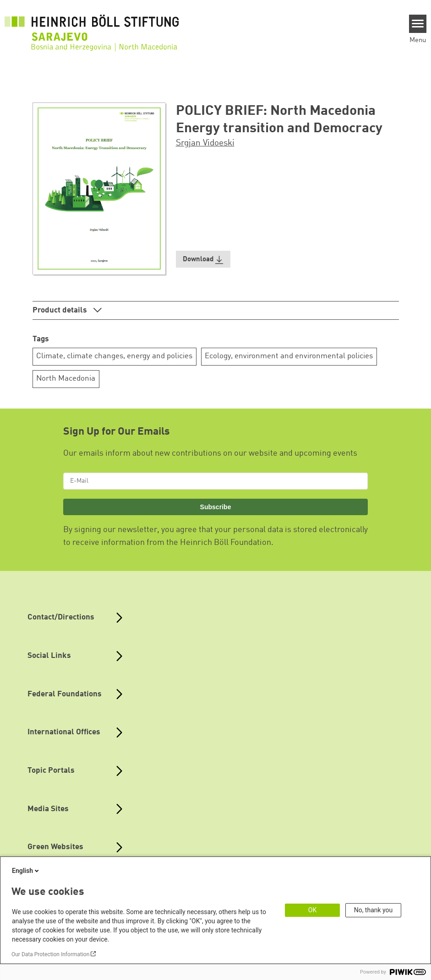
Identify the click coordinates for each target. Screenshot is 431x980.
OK (312, 910)
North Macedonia (66, 379)
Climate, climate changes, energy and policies (114, 356)
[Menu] (418, 24)
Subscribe (216, 507)
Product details (61, 310)
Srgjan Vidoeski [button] (205, 143)
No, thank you (374, 910)
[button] (203, 259)
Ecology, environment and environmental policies (289, 356)
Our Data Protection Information (50, 954)
